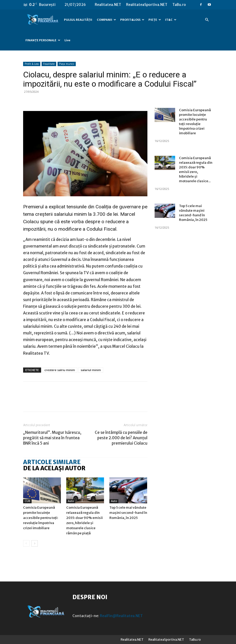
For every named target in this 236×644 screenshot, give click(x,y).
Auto (71, 501)
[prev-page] (26, 543)
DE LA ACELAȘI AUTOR (54, 468)
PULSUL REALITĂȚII (78, 20)
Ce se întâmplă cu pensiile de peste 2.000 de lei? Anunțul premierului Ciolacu (121, 438)
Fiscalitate (49, 64)
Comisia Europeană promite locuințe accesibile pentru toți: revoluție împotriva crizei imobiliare (41, 518)
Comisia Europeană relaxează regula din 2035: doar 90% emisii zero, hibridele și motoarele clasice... (196, 170)
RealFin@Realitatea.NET (121, 616)
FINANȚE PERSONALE (43, 40)
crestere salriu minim (60, 370)
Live (67, 40)
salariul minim (91, 370)
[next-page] (35, 543)
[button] (207, 20)
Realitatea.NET (108, 5)
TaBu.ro (179, 5)
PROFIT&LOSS (132, 20)
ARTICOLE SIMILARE (52, 462)
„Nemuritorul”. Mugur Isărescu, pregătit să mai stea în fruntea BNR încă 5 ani (52, 438)
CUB (27, 501)
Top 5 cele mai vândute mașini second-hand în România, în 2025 (128, 513)
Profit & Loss (32, 64)
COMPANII (106, 20)
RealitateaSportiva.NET (147, 5)
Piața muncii (67, 64)
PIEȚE (155, 20)
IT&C (171, 20)
